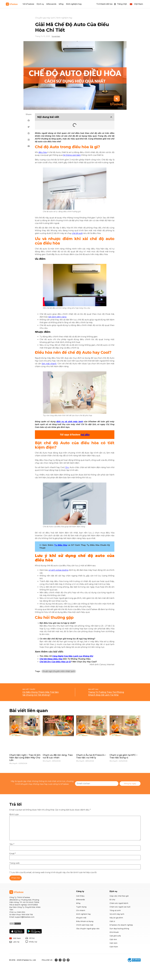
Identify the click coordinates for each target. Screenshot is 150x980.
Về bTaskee (28, 4)
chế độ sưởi (77, 233)
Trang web (14, 863)
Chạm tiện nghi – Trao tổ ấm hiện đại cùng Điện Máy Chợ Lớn (25, 758)
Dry (67, 467)
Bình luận (14, 815)
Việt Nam (139, 4)
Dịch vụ (40, 4)
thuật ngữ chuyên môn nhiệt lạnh (59, 671)
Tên (12, 844)
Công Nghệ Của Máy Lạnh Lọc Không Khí (73, 656)
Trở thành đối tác (105, 4)
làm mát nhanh (49, 364)
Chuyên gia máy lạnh (45, 18)
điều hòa (43, 152)
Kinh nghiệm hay (74, 4)
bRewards (51, 4)
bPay (61, 4)
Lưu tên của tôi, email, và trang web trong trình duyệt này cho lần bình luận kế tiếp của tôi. (54, 872)
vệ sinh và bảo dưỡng (58, 570)
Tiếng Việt (122, 4)
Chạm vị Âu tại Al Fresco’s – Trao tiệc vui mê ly (91, 756)
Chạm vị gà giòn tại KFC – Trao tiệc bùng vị (123, 756)
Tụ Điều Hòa (61, 545)
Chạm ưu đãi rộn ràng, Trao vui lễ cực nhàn (58, 756)
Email (13, 854)
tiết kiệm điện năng (57, 317)
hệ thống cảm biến (72, 155)
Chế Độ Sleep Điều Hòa (51, 659)
